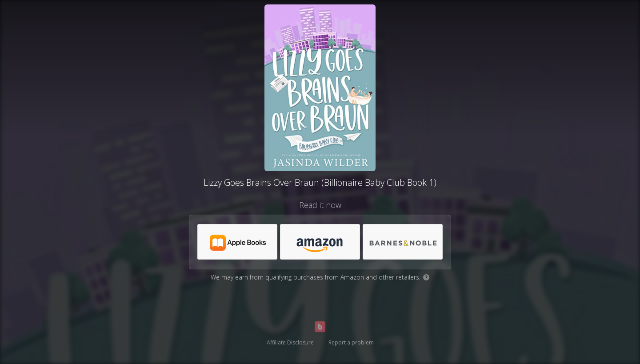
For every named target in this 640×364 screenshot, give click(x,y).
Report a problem (351, 342)
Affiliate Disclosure (290, 342)
